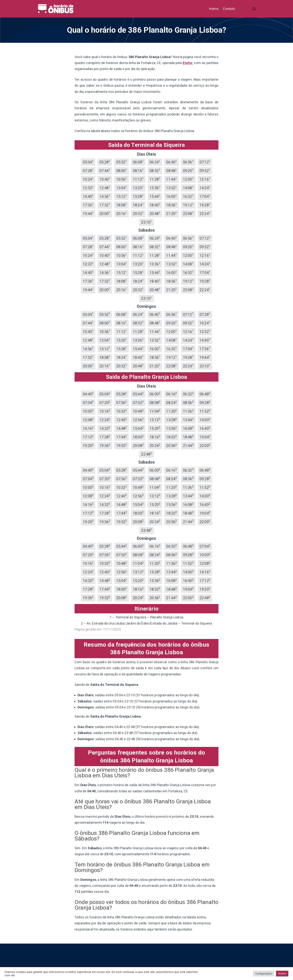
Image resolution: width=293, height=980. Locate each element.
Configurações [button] (263, 974)
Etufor (188, 63)
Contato (229, 9)
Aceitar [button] (282, 974)
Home (214, 9)
